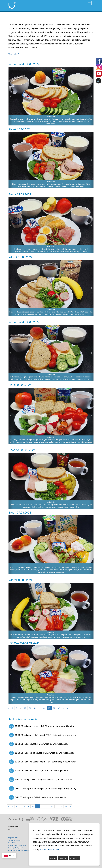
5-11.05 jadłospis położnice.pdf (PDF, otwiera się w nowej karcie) (43, 788)
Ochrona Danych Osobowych (17, 845)
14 (52, 806)
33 (40, 708)
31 (30, 708)
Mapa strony (12, 843)
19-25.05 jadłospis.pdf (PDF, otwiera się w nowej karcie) (38, 744)
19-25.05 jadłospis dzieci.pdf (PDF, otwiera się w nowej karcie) (41, 726)
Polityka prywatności (14, 840)
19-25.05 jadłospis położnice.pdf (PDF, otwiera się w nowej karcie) (43, 735)
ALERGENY (14, 54)
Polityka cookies (13, 838)
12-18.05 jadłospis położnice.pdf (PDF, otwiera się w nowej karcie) (43, 762)
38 (64, 708)
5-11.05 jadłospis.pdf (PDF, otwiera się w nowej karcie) (38, 797)
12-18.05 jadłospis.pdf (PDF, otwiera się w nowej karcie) (38, 771)
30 (25, 708)
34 (44, 708)
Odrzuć (53, 858)
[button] (11, 96)
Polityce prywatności (49, 850)
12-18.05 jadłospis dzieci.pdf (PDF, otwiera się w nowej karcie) (41, 753)
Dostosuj (63, 858)
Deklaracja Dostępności (15, 848)
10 (33, 806)
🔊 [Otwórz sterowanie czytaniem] (99, 81)
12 (42, 806)
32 (35, 708)
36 (54, 708)
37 (59, 708)
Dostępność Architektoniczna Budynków (20, 850)
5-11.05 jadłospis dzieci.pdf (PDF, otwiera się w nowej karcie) (41, 780)
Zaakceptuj (74, 858)
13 (47, 806)
